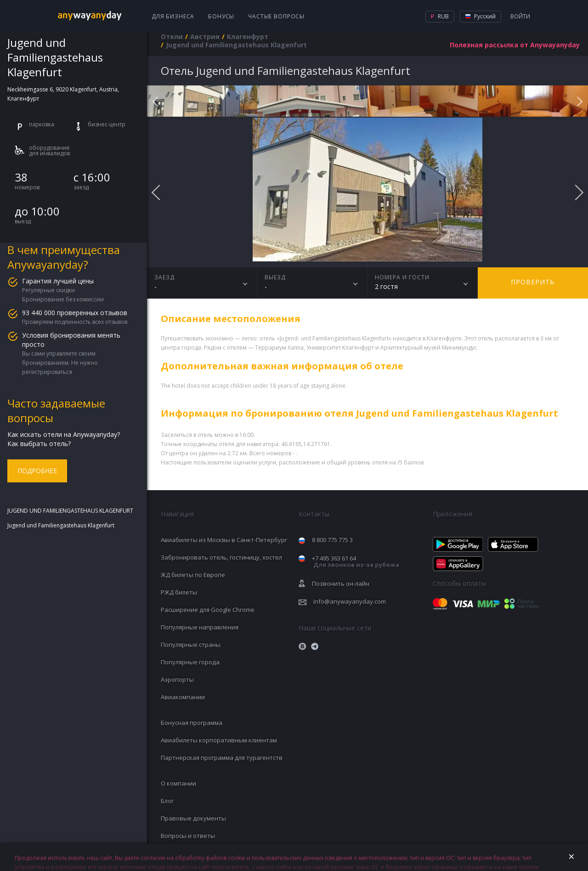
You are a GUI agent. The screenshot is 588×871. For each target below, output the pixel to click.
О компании (178, 783)
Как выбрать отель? (39, 444)
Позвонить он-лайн (341, 583)
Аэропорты (177, 679)
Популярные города (190, 662)
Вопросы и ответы (188, 836)
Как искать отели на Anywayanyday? (64, 434)
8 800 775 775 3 (332, 540)
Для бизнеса (173, 16)
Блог (167, 801)
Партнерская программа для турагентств (222, 758)
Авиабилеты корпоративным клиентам (219, 740)
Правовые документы (193, 818)
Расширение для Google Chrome (208, 610)
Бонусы (221, 16)
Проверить (533, 282)
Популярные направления (200, 627)
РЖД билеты (179, 592)
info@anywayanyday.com (350, 601)
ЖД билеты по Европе (193, 575)
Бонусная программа (192, 723)
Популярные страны (191, 645)
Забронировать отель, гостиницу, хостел (221, 557)
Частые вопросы (276, 16)
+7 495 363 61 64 (356, 562)
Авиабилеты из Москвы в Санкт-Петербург (224, 540)
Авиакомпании (183, 697)
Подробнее (37, 471)
